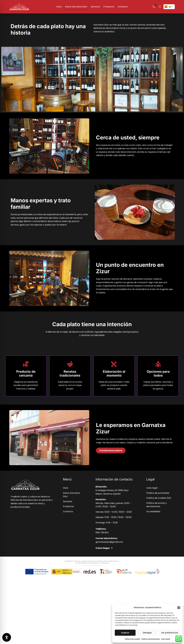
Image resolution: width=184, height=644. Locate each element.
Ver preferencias (170, 633)
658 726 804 (102, 533)
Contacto (123, 7)
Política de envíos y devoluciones (156, 505)
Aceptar (125, 633)
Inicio (59, 7)
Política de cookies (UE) (159, 498)
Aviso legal (166, 639)
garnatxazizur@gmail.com (109, 542)
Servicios (95, 7)
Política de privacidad (151, 639)
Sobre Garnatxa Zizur (76, 7)
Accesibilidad (153, 511)
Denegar (147, 633)
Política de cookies (132, 639)
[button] (179, 608)
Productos (109, 7)
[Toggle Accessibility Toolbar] (7, 637)
